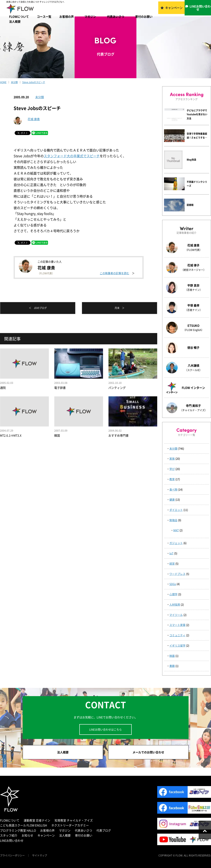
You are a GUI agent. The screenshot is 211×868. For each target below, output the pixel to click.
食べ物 (173, 489)
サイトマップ (40, 855)
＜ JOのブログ (38, 308)
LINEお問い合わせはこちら (105, 729)
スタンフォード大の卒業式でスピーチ (72, 156)
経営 (172, 563)
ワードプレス (177, 574)
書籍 (172, 666)
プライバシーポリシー (12, 855)
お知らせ (27, 835)
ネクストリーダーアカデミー (70, 825)
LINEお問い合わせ (200, 8)
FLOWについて (19, 16)
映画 (172, 656)
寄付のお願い (144, 16)
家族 (172, 458)
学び (172, 469)
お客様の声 (67, 16)
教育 (172, 479)
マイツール (176, 615)
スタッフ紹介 (9, 835)
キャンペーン (174, 8)
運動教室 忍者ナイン (37, 820)
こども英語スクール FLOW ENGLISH (23, 825)
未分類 (40, 97)
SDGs (173, 584)
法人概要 (15, 21)
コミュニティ (177, 635)
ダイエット (176, 510)
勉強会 (173, 520)
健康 (172, 499)
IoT (171, 553)
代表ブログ (104, 830)
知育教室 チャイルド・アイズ (74, 820)
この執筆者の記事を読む (114, 273)
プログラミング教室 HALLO (18, 830)
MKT (176, 530)
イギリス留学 (177, 645)
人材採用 (175, 604)
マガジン (90, 16)
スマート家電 (177, 625)
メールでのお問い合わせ (148, 752)
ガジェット (176, 543)
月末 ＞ (120, 308)
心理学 (173, 594)
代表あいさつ (116, 16)
